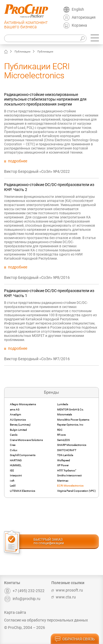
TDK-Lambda (65, 455)
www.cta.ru (64, 597)
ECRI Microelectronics (70, 486)
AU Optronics (18, 420)
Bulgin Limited (18, 430)
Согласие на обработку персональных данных (46, 620)
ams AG (15, 410)
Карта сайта (15, 612)
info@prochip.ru (22, 599)
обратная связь (75, 639)
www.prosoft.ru (67, 590)
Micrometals (65, 414)
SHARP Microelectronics (72, 445)
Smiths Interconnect (69, 475)
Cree (13, 445)
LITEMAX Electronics (23, 491)
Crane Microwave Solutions (26, 440)
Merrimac (63, 481)
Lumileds (63, 404)
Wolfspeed (64, 460)
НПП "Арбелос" (67, 470)
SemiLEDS (63, 440)
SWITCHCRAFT (67, 450)
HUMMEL (16, 465)
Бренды (51, 392)
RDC (60, 430)
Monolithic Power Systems (73, 420)
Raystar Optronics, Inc (70, 425)
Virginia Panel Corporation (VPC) (76, 491)
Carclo (14, 435)
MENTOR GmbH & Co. (71, 410)
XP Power (63, 465)
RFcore (61, 435)
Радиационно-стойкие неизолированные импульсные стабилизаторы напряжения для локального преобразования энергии (45, 99)
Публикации (23, 52)
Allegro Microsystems (23, 404)
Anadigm (16, 414)
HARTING (16, 460)
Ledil (13, 486)
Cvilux (14, 450)
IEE (12, 470)
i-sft (12, 481)
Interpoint (16, 475)
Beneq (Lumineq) (20, 425)
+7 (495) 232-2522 (24, 591)
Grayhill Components (23, 455)
